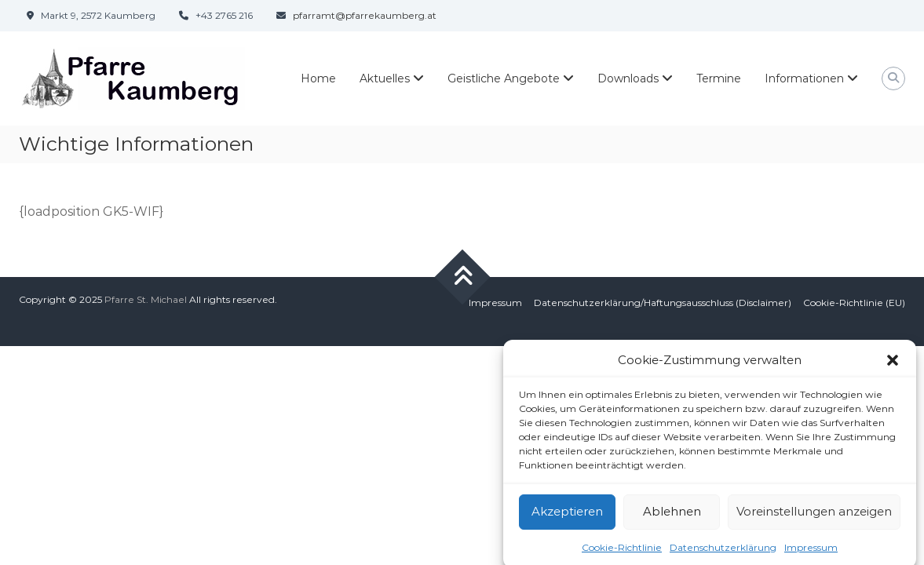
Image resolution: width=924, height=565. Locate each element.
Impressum (811, 551)
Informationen (804, 78)
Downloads (628, 78)
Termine (719, 78)
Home (318, 78)
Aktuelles (385, 78)
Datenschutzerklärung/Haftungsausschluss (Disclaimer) (663, 303)
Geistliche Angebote (504, 78)
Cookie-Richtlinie (622, 551)
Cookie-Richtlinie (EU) (854, 303)
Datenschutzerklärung (723, 551)
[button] (893, 365)
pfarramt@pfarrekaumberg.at (365, 15)
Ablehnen (672, 515)
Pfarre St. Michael (146, 299)
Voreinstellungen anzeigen (814, 515)
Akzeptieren (567, 515)
